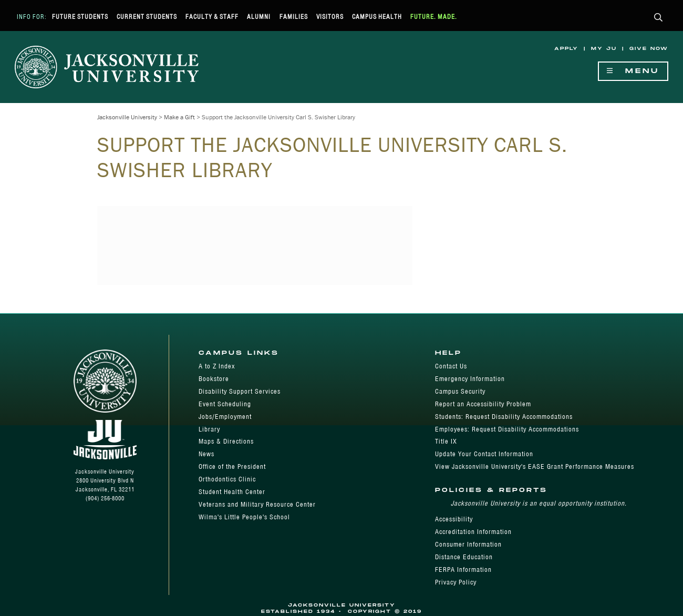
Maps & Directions (226, 441)
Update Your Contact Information (484, 454)
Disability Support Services (240, 391)
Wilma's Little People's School (244, 517)
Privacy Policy (456, 582)
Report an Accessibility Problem (483, 404)
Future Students (80, 17)
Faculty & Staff (212, 17)
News (206, 454)
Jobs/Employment (225, 417)
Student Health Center (232, 492)
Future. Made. (434, 17)
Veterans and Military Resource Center (257, 504)
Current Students (147, 17)
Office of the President (232, 466)
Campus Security (460, 391)
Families (294, 17)
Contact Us (451, 366)
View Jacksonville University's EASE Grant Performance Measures (535, 466)
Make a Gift (179, 117)
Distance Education (464, 557)
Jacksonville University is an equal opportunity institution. (539, 503)
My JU (604, 49)
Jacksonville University (127, 117)
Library (209, 429)
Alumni (259, 17)
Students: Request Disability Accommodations (504, 417)
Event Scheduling (225, 404)
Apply (566, 49)
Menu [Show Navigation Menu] (633, 71)
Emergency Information (470, 379)
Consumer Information (468, 544)
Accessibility (454, 519)
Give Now (649, 49)
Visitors (330, 17)
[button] (659, 18)
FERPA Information (463, 569)
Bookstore (214, 379)
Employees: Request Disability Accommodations (507, 429)
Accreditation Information (473, 532)
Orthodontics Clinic (227, 479)
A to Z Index (217, 366)
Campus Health (377, 17)
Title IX (446, 441)
